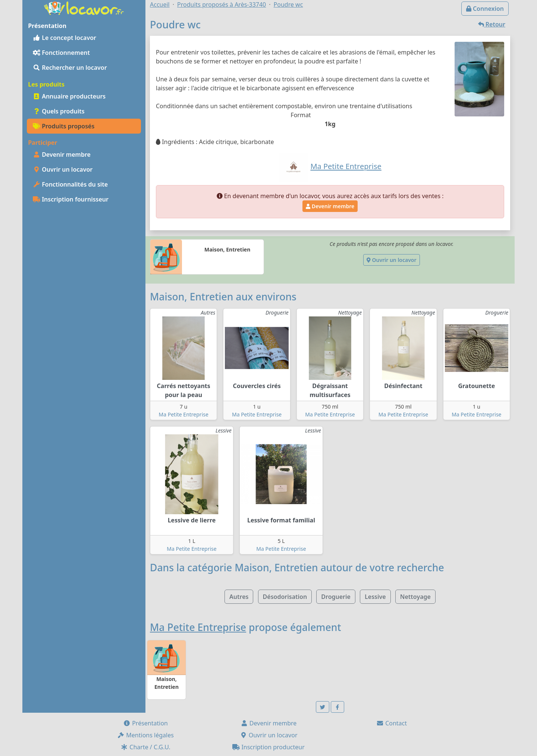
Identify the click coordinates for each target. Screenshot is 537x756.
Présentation (145, 723)
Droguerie (336, 597)
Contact (392, 723)
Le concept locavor (65, 38)
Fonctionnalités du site (70, 184)
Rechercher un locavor (70, 68)
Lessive (375, 597)
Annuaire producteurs (69, 96)
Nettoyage (415, 597)
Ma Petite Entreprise (184, 414)
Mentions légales (145, 735)
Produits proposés (64, 126)
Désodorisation (285, 597)
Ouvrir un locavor (63, 169)
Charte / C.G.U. (145, 747)
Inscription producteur (268, 747)
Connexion (485, 9)
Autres (239, 597)
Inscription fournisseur (71, 199)
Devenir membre (62, 154)
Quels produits (59, 111)
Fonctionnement (61, 53)
